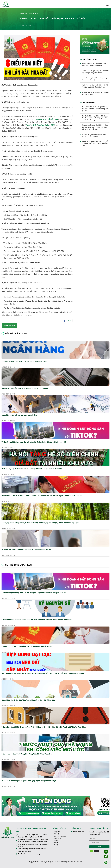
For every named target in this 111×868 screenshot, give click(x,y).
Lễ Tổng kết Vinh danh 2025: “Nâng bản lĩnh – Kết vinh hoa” (94, 135)
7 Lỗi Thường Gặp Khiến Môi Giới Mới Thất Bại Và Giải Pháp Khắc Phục (95, 86)
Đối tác (55, 843)
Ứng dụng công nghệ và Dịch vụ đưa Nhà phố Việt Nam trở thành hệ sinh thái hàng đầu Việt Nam (95, 127)
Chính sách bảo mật (78, 832)
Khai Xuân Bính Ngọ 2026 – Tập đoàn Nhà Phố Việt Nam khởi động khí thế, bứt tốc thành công (95, 118)
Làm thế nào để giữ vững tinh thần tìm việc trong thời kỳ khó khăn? (95, 72)
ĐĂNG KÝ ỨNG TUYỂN (10, 325)
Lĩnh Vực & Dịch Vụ (59, 836)
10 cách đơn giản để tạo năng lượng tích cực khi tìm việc (94, 79)
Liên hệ (55, 845)
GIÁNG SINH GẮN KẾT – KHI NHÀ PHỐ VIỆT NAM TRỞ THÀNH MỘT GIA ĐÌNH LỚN (95, 143)
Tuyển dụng (57, 838)
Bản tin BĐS (34, 13)
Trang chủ (23, 13)
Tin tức (55, 841)
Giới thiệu (56, 834)
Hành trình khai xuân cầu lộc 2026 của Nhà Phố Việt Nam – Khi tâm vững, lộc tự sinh (95, 109)
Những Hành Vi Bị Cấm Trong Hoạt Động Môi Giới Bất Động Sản (94, 65)
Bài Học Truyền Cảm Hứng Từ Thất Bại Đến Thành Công (95, 93)
